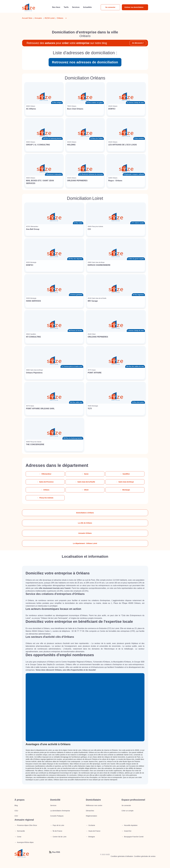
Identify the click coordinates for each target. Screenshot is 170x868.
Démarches (90, 811)
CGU (16, 811)
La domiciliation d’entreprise (60, 811)
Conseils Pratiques (57, 816)
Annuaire (38, 18)
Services (53, 805)
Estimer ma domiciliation (134, 7)
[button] (63, 18)
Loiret (52, 18)
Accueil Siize (27, 18)
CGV (16, 816)
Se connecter (110, 7)
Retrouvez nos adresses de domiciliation (85, 62)
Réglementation (92, 816)
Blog (16, 805)
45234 (47, 18)
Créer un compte (128, 811)
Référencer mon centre (94, 805)
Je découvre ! (138, 43)
